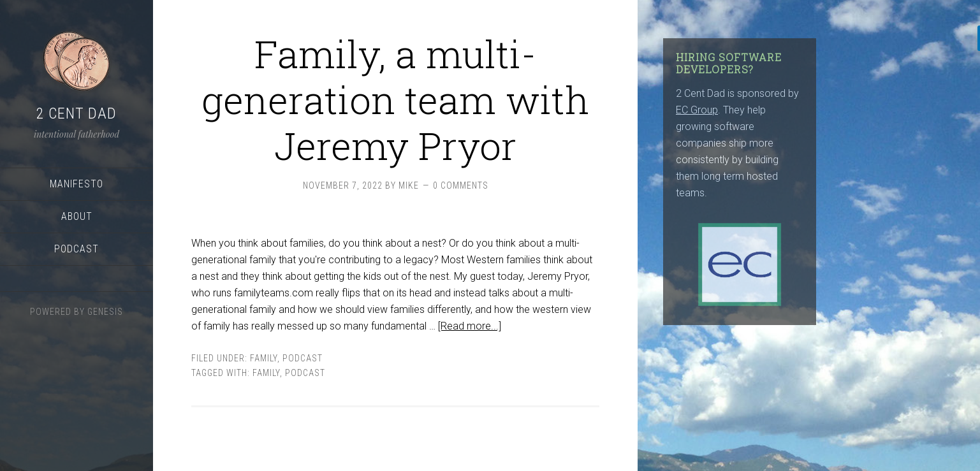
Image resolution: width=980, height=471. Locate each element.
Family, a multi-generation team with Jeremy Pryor (396, 99)
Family (264, 358)
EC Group (697, 110)
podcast (303, 358)
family (266, 373)
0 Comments (461, 185)
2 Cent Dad (77, 113)
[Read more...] (470, 326)
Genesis (105, 312)
